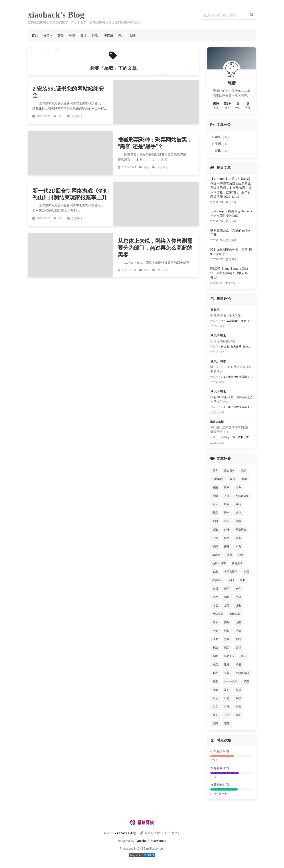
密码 (238, 597)
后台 (215, 504)
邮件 (215, 597)
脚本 (227, 513)
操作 (233, 479)
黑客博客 (229, 471)
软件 (238, 589)
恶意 (215, 513)
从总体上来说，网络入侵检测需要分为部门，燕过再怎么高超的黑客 (155, 248)
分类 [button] (46, 35)
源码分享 (235, 614)
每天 (215, 715)
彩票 (215, 681)
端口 (227, 648)
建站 (227, 664)
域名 (227, 538)
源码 (244, 471)
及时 (227, 690)
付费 (215, 724)
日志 (227, 698)
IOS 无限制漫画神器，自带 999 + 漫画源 (231, 252)
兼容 (215, 673)
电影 (227, 631)
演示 (215, 698)
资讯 (222, 151)
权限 (215, 656)
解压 (244, 656)
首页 (35, 35)
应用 (227, 487)
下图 (227, 715)
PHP (215, 639)
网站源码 (218, 614)
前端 (227, 530)
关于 (121, 35)
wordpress (242, 496)
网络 (222, 137)
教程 (241, 555)
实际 (227, 622)
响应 (238, 715)
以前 (238, 631)
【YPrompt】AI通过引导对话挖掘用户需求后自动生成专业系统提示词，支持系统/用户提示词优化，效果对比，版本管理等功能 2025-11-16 (231, 188)
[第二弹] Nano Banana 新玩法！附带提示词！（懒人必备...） (229, 273)
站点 (215, 664)
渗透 (215, 530)
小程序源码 (242, 673)
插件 (238, 487)
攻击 (238, 538)
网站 (238, 504)
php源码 (217, 580)
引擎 (215, 690)
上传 (227, 605)
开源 (215, 496)
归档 (95, 35)
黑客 (215, 471)
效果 (215, 572)
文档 (215, 589)
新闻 (215, 521)
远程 (238, 648)
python (217, 555)
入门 (231, 580)
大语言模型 (231, 572)
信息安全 (229, 656)
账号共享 (237, 563)
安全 (227, 639)
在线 (238, 639)
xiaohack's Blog (56, 15)
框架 (215, 631)
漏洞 (244, 479)
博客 (238, 521)
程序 (227, 724)
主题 (227, 673)
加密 (215, 538)
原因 (229, 555)
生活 (221, 144)
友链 (61, 35)
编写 (227, 597)
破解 (215, 546)
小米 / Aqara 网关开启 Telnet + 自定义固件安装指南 (231, 214)
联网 (227, 504)
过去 (238, 605)
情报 (238, 622)
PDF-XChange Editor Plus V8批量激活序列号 (248, 321)
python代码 (231, 681)
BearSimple (158, 841)
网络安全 (241, 530)
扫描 (238, 690)
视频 (215, 487)
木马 (238, 546)
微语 (84, 35)
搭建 (227, 546)
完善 (238, 707)
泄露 (246, 572)
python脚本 (219, 563)
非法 (215, 648)
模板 (238, 664)
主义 (215, 707)
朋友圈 (108, 35)
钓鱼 (215, 622)
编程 (238, 513)
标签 (72, 35)
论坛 (215, 605)
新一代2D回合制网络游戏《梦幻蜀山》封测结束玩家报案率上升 (71, 194)
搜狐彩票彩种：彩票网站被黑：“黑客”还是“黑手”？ (155, 143)
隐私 (243, 580)
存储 (227, 707)
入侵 (227, 496)
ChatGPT (218, 479)
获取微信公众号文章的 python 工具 (231, 233)
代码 (227, 521)
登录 (133, 35)
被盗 (246, 681)
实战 (238, 698)
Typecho (141, 841)
